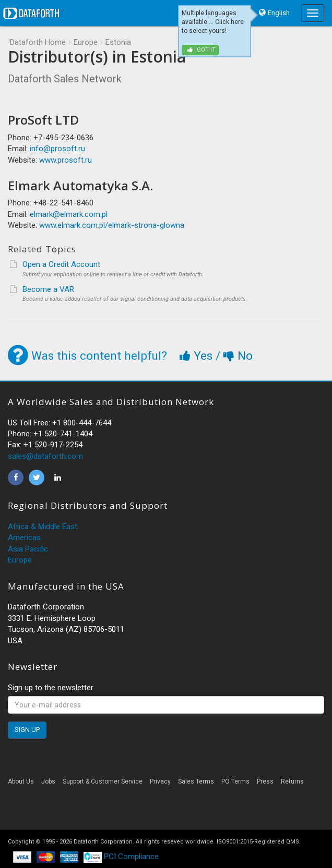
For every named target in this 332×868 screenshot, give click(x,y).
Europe (86, 42)
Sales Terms (196, 781)
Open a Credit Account (61, 264)
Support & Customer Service (103, 781)
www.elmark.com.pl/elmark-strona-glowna (112, 225)
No (238, 356)
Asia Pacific (28, 549)
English (279, 13)
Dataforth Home (38, 42)
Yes (198, 356)
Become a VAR (48, 289)
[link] (166, 811)
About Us (21, 781)
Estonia (118, 42)
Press (265, 781)
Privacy (160, 781)
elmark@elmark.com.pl (69, 214)
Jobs (48, 781)
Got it (201, 50)
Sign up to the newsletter (51, 688)
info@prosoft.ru (57, 149)
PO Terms (235, 781)
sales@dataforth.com (45, 456)
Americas (24, 537)
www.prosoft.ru (66, 160)
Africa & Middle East (43, 527)
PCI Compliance (121, 857)
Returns (292, 781)
